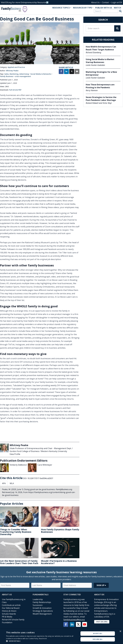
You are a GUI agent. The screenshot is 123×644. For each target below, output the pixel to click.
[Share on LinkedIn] (66, 72)
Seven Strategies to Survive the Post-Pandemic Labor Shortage (101, 99)
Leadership (38, 599)
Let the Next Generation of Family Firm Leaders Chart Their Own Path (19, 562)
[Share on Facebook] (61, 72)
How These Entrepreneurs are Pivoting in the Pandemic (100, 86)
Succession (38, 605)
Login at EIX (117, 2)
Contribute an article (11, 605)
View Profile (15, 454)
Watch (117, 8)
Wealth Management (42, 614)
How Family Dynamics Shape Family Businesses (60, 531)
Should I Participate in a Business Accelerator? (59, 562)
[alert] (61, 636)
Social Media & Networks (41, 74)
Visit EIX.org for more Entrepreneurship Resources (24, 2)
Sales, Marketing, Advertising (17, 74)
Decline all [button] (98, 639)
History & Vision (9, 611)
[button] (42, 641)
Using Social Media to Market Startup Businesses (100, 61)
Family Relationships (42, 602)
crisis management (23, 76)
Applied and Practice (16, 67)
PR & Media (7, 617)
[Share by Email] (77, 72)
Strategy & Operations (43, 611)
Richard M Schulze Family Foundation (13, 621)
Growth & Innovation (42, 608)
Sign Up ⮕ (101, 585)
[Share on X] (72, 72)
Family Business (7, 76)
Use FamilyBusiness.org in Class (14, 601)
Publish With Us (104, 8)
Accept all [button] (98, 633)
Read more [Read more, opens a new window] (43, 639)
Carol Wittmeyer (45, 465)
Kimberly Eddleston (18, 465)
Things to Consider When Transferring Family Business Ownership (16, 532)
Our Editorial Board (11, 608)
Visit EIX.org (102, 622)
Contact (105, 2)
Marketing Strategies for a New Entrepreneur (101, 73)
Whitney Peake (12, 71)
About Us (95, 2)
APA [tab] (4, 483)
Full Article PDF (15, 90)
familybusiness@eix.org (74, 620)
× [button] (120, 631)
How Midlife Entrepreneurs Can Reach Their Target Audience (101, 48)
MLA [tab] (12, 483)
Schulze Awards (9, 614)
